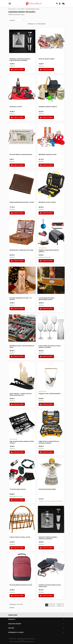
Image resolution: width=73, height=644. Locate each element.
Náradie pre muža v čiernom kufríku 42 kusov (22, 347)
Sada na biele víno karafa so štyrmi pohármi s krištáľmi (50, 347)
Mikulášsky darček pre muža (48, 154)
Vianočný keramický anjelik (47, 489)
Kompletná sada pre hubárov (48, 107)
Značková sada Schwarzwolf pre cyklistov (49, 251)
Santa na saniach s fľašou (47, 59)
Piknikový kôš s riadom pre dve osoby (21, 250)
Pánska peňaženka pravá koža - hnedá (22, 202)
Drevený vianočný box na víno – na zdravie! (21, 299)
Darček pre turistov (16, 107)
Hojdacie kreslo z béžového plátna (50, 394)
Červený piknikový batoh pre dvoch (21, 585)
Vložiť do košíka (17, 70)
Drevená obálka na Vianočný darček (21, 154)
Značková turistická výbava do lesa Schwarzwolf (50, 586)
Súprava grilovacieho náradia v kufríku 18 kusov (22, 442)
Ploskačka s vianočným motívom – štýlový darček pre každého (20, 60)
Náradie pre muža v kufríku (47, 202)
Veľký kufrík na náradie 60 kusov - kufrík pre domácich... (49, 442)
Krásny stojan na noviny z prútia (20, 537)
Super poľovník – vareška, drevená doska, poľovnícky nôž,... (21, 394)
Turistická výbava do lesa (18, 489)
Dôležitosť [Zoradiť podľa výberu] (17, 20)
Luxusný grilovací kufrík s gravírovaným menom (47, 299)
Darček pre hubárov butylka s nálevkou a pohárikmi (48, 538)
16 (58, 605)
